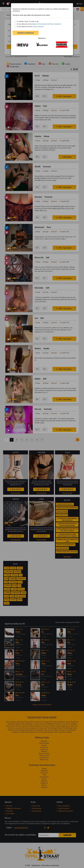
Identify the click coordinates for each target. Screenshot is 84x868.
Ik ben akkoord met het (29, 26)
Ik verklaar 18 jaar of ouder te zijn (27, 21)
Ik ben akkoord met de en (38, 24)
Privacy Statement (55, 24)
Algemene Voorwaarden (40, 24)
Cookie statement (38, 27)
